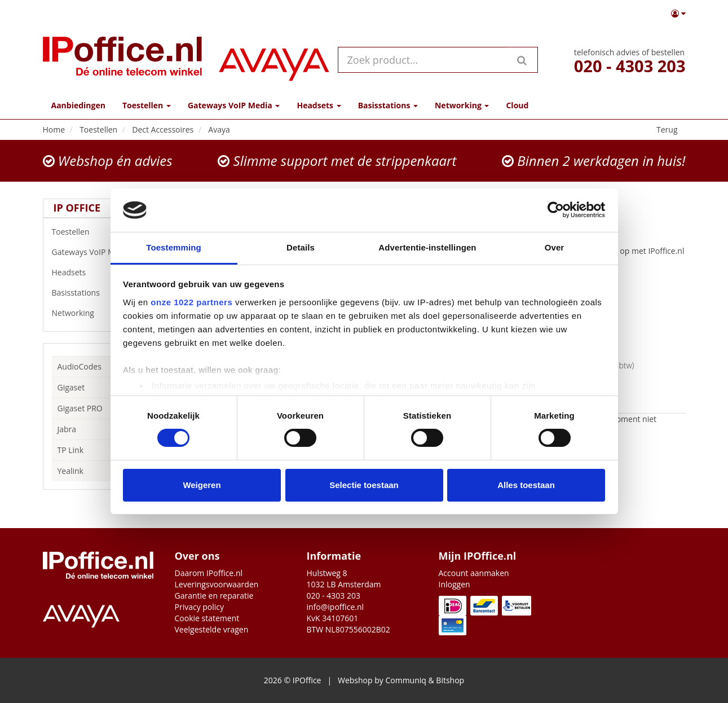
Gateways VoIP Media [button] (234, 105)
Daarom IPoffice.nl (209, 573)
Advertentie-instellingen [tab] (427, 247)
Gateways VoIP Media (100, 252)
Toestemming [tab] (174, 247)
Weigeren (202, 485)
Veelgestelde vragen (212, 629)
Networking (100, 313)
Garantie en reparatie (214, 596)
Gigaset (71, 387)
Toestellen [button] (147, 105)
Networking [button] (462, 105)
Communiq (405, 680)
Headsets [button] (319, 105)
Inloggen (455, 584)
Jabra (67, 429)
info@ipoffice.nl (336, 607)
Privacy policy (200, 607)
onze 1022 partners (191, 302)
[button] (678, 14)
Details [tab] (301, 247)
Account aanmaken (474, 573)
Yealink (70, 471)
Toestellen (100, 232)
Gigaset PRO (80, 408)
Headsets (100, 273)
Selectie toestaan (364, 485)
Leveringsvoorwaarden (217, 584)
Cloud (517, 105)
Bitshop (450, 680)
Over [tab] (555, 247)
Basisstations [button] (388, 105)
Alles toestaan (526, 485)
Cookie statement (207, 618)
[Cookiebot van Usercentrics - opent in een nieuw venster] (556, 210)
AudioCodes (80, 366)
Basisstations (100, 293)
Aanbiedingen (78, 105)
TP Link (71, 450)
